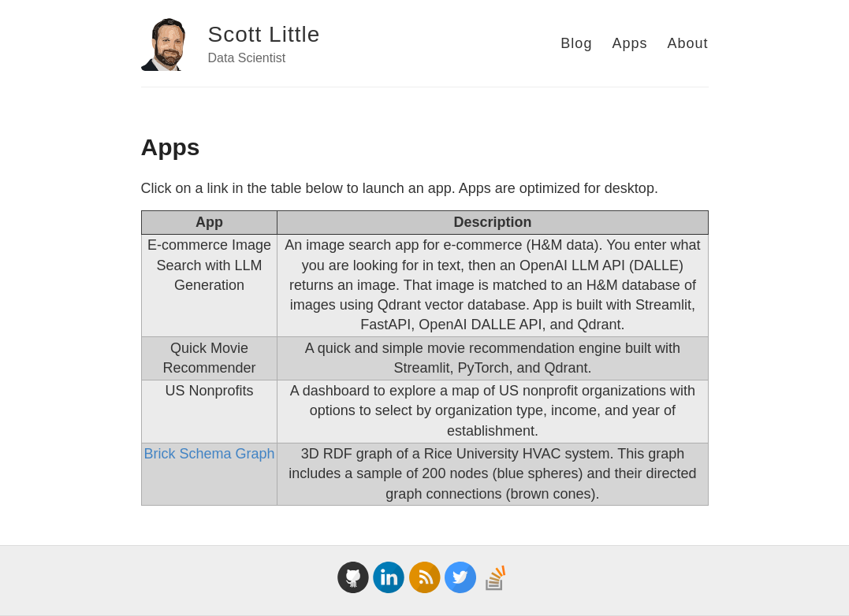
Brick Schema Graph (209, 454)
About (687, 43)
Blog (576, 43)
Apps (629, 43)
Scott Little (264, 34)
